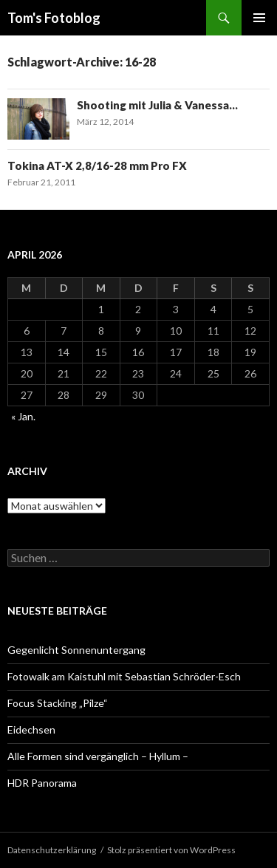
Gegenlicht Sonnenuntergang (76, 650)
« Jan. (23, 416)
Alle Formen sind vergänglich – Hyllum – (98, 756)
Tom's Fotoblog (54, 18)
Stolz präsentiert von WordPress (171, 850)
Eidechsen (31, 729)
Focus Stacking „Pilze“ (58, 703)
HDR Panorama (42, 783)
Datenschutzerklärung (52, 850)
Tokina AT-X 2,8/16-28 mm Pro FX (97, 165)
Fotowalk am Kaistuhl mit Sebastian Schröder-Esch (124, 676)
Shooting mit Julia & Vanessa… (157, 105)
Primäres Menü (259, 18)
